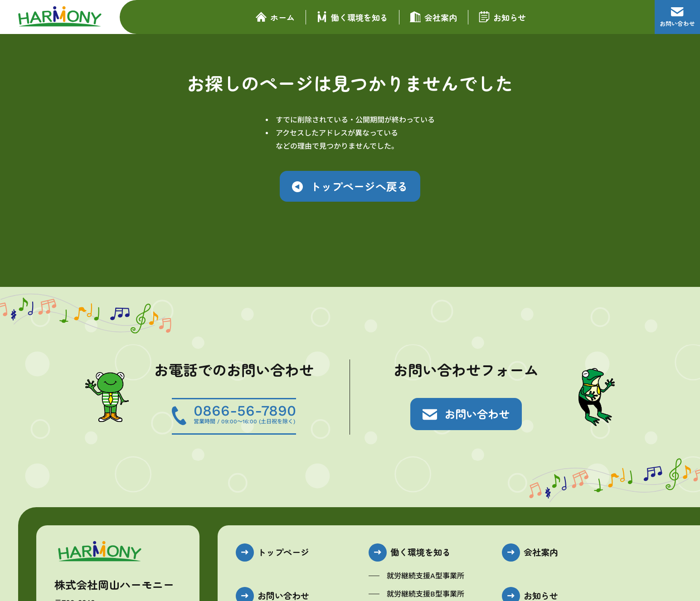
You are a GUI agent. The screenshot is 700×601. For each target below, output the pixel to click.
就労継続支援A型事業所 (425, 576)
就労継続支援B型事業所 (425, 594)
